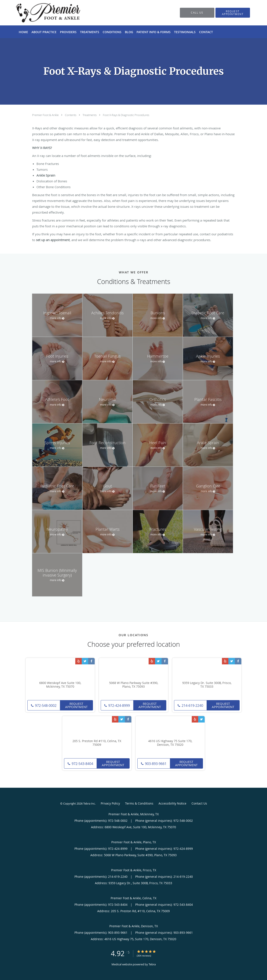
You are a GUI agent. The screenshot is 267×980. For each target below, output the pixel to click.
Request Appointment (76, 705)
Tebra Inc (89, 803)
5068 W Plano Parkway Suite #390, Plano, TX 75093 (134, 685)
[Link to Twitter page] (85, 661)
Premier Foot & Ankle (46, 115)
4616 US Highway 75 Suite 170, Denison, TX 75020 (170, 743)
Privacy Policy (110, 803)
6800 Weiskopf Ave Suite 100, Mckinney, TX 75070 (60, 685)
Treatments (90, 115)
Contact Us (199, 803)
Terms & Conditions (139, 803)
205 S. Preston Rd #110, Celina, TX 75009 (97, 743)
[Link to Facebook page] (91, 661)
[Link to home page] (42, 13)
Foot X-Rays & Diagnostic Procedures (126, 115)
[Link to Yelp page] (79, 661)
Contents (71, 115)
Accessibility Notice (172, 803)
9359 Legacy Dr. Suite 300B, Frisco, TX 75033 (207, 685)
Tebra (152, 964)
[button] (233, 13)
